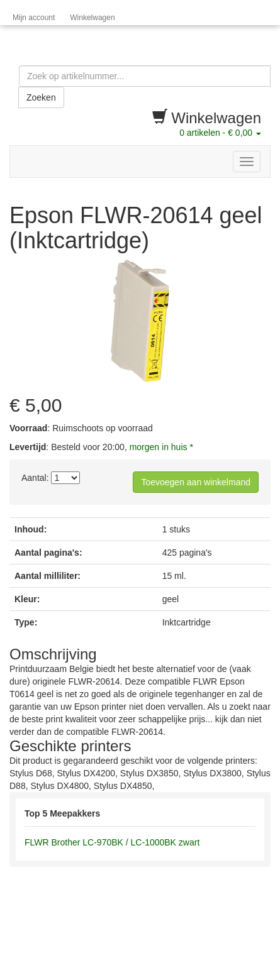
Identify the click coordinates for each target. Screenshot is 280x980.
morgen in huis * (161, 447)
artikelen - (220, 133)
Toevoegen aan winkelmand (196, 482)
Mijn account (34, 18)
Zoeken (41, 97)
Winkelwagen (92, 18)
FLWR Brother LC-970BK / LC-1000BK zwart (112, 842)
